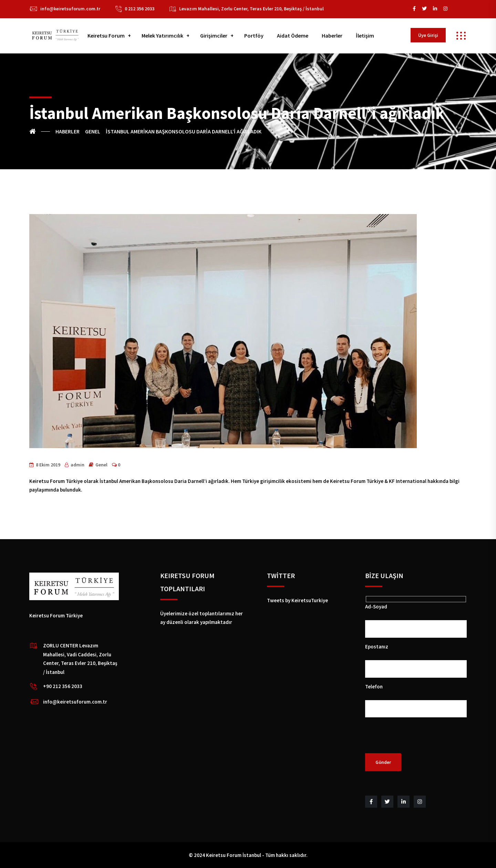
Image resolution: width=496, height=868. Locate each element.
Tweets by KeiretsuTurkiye (297, 600)
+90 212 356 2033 (63, 686)
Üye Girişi (428, 35)
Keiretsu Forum (106, 36)
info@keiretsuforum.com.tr (70, 9)
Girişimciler (214, 36)
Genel (101, 465)
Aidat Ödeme (293, 36)
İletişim (365, 36)
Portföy (254, 36)
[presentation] (417, 740)
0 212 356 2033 (139, 9)
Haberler (332, 36)
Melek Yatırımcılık (162, 36)
